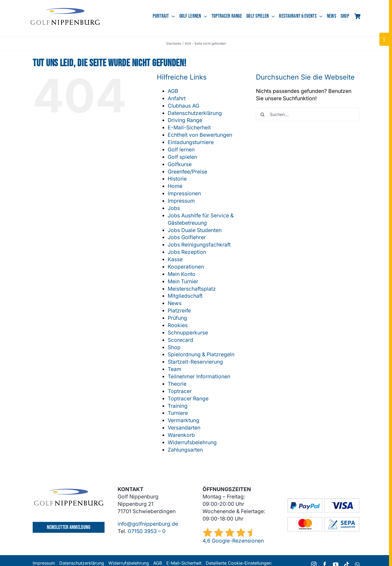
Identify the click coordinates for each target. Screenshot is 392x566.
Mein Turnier (183, 281)
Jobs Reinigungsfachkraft (199, 245)
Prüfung (177, 318)
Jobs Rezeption (187, 252)
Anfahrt (177, 98)
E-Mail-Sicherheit (189, 127)
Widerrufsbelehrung (192, 442)
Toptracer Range (188, 398)
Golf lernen (181, 150)
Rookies (178, 325)
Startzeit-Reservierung (195, 362)
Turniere (178, 413)
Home (175, 186)
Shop (174, 347)
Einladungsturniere (191, 142)
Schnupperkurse (188, 333)
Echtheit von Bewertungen (200, 135)
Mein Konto (182, 274)
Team (174, 369)
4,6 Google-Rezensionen (233, 541)
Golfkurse (180, 164)
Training (178, 406)
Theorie (177, 384)
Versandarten (184, 428)
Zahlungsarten (185, 450)
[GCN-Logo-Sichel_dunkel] (65, 10)
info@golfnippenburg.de (148, 524)
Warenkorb (181, 435)
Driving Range (185, 120)
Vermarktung (183, 420)
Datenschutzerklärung (195, 113)
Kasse (175, 259)
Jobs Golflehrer (187, 237)
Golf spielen (182, 157)
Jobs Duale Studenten (195, 230)
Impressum (181, 201)
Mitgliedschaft (185, 296)
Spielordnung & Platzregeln (201, 354)
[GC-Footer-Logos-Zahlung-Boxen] (323, 501)
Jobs (174, 208)
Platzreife (179, 311)
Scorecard (180, 340)
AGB (173, 91)
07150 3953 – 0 (147, 531)
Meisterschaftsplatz (192, 289)
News (175, 303)
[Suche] (263, 114)
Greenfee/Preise (187, 172)
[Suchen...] (308, 114)
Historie (177, 179)
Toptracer (180, 391)
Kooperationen (186, 267)
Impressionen (184, 193)
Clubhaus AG (183, 106)
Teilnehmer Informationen (199, 376)
